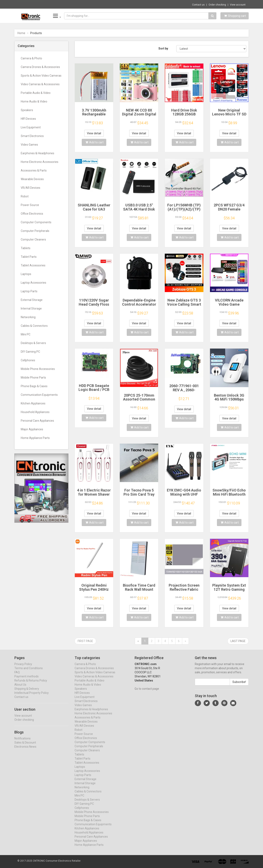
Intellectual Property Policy (32, 696)
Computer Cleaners (33, 239)
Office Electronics (32, 214)
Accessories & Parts (34, 170)
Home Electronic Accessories (40, 162)
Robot (25, 196)
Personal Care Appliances (37, 421)
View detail (94, 133)
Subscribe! (239, 686)
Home (21, 33)
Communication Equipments (39, 395)
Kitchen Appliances (33, 403)
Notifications (22, 742)
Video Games (29, 145)
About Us (20, 688)
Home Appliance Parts (35, 438)
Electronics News (25, 750)
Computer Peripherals (35, 231)
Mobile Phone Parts (33, 378)
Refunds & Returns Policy (31, 684)
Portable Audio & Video (36, 93)
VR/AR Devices (31, 188)
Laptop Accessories (33, 283)
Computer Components (36, 222)
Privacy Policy (23, 668)
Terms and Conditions (29, 672)
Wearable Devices (32, 179)
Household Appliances (35, 412)
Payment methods (27, 680)
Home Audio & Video (34, 101)
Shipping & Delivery (27, 692)
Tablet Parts (29, 257)
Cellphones (28, 360)
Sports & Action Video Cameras (41, 76)
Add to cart (95, 142)
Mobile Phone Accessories (38, 369)
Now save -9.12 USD (31, 4)
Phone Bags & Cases (34, 386)
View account (238, 5)
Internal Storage (31, 309)
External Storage (32, 300)
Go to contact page (147, 692)
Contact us (198, 5)
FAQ (17, 676)
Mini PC (26, 334)
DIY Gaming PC (30, 352)
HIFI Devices (28, 119)
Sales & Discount (25, 746)
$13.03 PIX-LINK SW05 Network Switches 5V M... (75, 4)
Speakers (27, 110)
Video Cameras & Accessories (40, 84)
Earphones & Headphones (37, 153)
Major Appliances (32, 429)
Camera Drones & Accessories (40, 67)
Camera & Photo (31, 58)
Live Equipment (31, 127)
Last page (238, 641)
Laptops (26, 274)
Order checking (217, 5)
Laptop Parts (29, 291)
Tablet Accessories (33, 265)
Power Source (30, 205)
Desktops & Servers (33, 343)
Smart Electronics (32, 136)
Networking (28, 317)
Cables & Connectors (34, 326)
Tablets (26, 248)
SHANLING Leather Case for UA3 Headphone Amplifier (94, 211)
